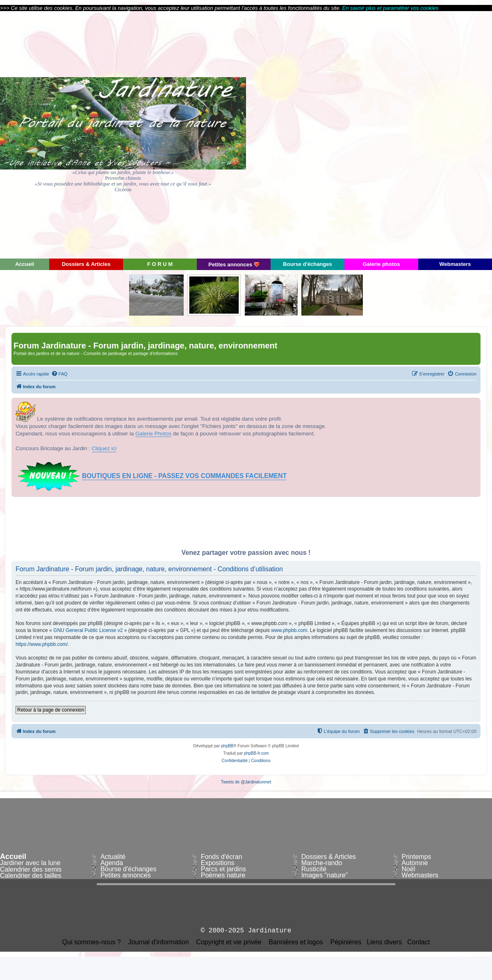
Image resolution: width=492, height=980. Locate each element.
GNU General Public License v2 (88, 630)
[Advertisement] (418, 134)
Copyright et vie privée (229, 942)
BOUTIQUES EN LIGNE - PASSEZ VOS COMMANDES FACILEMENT (184, 476)
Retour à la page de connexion (51, 710)
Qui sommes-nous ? (92, 942)
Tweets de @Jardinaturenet (246, 782)
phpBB (227, 746)
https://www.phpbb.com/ (42, 644)
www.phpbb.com (289, 630)
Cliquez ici (104, 448)
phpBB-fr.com (256, 753)
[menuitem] (59, 374)
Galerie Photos (153, 434)
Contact (418, 942)
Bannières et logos (296, 942)
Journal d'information (159, 942)
